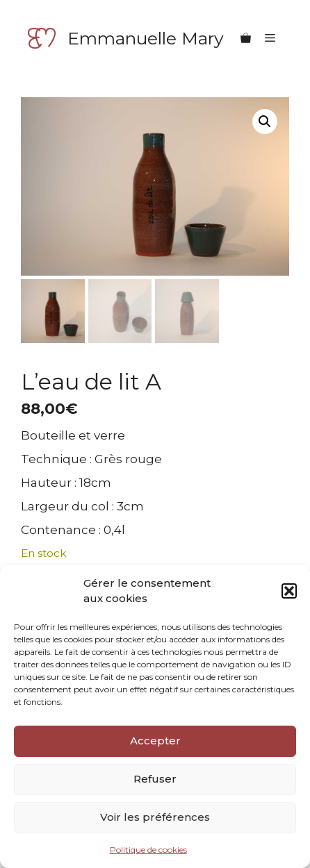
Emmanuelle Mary (146, 38)
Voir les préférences (155, 817)
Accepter (155, 741)
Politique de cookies (148, 850)
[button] (289, 591)
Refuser (155, 779)
